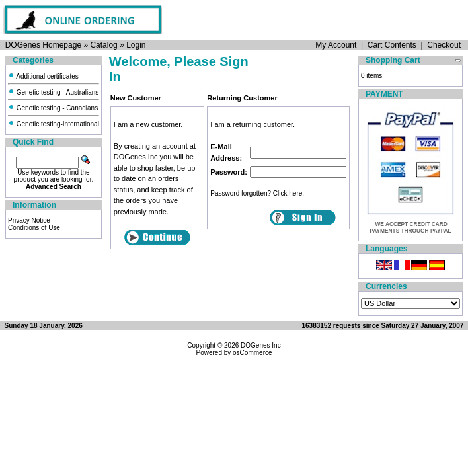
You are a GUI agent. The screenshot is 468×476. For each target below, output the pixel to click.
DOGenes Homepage (43, 45)
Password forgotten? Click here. (257, 193)
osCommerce (252, 353)
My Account (336, 45)
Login (136, 45)
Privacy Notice (29, 220)
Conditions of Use (34, 228)
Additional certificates (43, 76)
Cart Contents (392, 45)
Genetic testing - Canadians (53, 108)
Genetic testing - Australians (53, 92)
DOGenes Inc (261, 345)
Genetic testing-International (54, 124)
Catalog (103, 45)
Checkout (444, 45)
